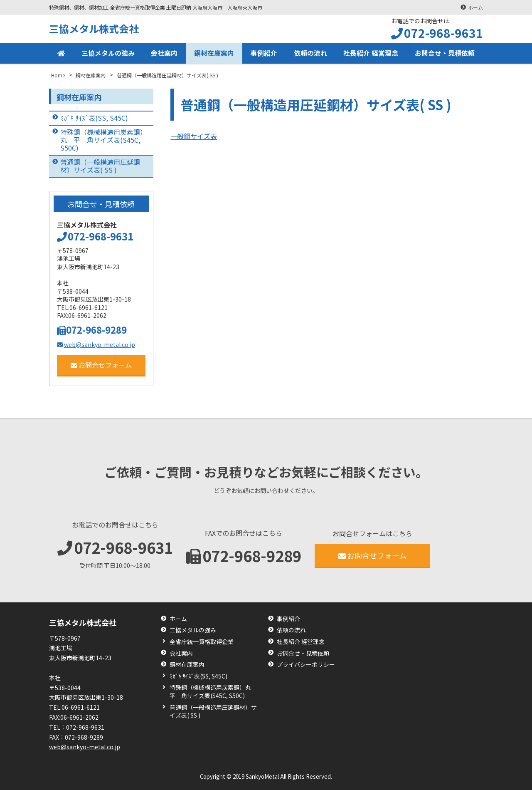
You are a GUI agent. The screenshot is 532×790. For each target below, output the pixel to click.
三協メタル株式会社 (94, 28)
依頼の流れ (310, 53)
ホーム (475, 7)
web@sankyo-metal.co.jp (96, 344)
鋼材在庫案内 (214, 53)
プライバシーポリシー (306, 665)
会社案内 (164, 53)
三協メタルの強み (108, 53)
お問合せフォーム (101, 365)
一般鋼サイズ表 (194, 136)
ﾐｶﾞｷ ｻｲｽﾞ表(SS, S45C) (94, 118)
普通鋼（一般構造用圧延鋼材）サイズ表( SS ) (100, 166)
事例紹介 (264, 53)
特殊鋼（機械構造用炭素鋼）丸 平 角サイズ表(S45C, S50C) (102, 140)
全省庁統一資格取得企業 (202, 642)
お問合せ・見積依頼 (445, 53)
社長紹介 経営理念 (371, 53)
